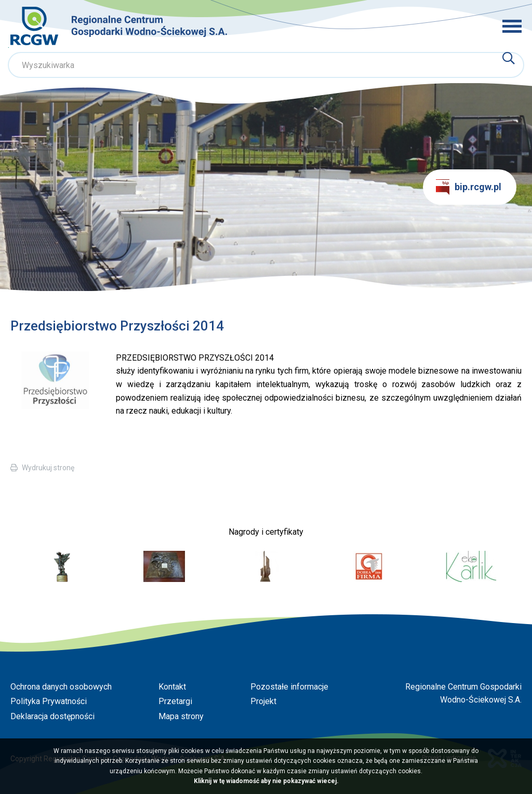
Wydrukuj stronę (48, 468)
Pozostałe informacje (289, 687)
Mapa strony (181, 716)
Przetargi (175, 701)
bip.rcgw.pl (469, 187)
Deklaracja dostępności (52, 716)
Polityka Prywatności (49, 701)
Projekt (263, 701)
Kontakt (172, 687)
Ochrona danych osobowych (61, 687)
